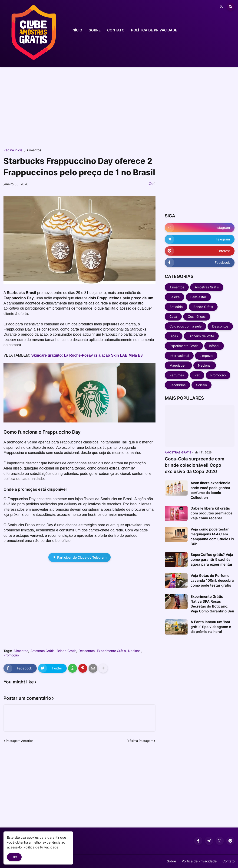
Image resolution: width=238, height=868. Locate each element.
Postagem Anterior (19, 741)
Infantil (214, 346)
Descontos (87, 651)
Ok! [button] (14, 857)
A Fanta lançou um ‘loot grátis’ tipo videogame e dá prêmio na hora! (211, 627)
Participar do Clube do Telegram (79, 557)
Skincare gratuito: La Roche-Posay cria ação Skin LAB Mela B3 (87, 355)
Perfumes (177, 375)
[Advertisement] (119, 107)
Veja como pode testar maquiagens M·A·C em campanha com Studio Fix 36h (212, 537)
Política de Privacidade (199, 861)
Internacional (179, 356)
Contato (228, 861)
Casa (173, 316)
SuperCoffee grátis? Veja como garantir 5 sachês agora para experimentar (212, 559)
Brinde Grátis (66, 651)
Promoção (11, 655)
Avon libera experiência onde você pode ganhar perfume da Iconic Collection (210, 490)
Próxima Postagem (140, 741)
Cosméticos (197, 316)
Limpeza (206, 356)
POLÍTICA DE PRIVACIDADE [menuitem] (154, 30)
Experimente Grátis (111, 651)
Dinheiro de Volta (201, 336)
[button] (221, 7)
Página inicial (13, 150)
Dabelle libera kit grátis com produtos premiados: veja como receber (212, 513)
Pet (197, 375)
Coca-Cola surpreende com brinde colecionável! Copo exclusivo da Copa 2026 (195, 465)
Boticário (176, 307)
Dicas (174, 336)
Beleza (175, 297)
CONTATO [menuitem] (116, 30)
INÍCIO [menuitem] (77, 30)
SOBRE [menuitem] (95, 30)
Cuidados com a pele (185, 326)
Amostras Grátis (42, 651)
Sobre (171, 861)
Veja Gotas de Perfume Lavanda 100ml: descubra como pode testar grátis (212, 580)
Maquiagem (178, 365)
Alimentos (34, 150)
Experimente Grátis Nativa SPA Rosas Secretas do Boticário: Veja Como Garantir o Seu (212, 604)
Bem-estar (198, 297)
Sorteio (202, 385)
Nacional (135, 651)
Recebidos (177, 385)
